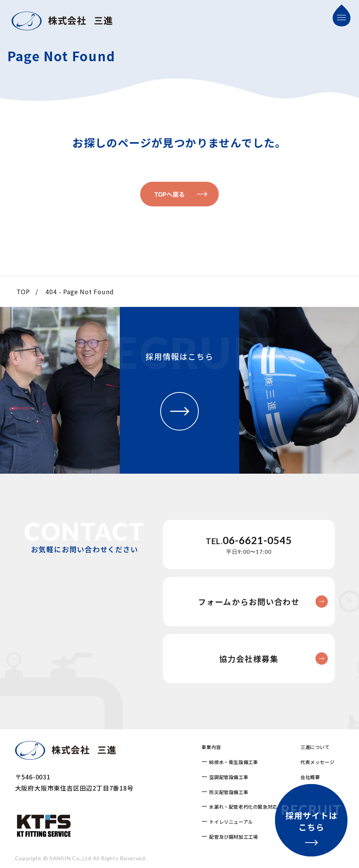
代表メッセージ (317, 762)
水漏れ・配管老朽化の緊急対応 (243, 807)
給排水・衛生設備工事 (233, 762)
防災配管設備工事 (229, 792)
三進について (315, 747)
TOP (23, 292)
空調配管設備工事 (229, 777)
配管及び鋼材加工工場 (233, 837)
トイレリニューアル (231, 822)
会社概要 (310, 777)
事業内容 (211, 747)
